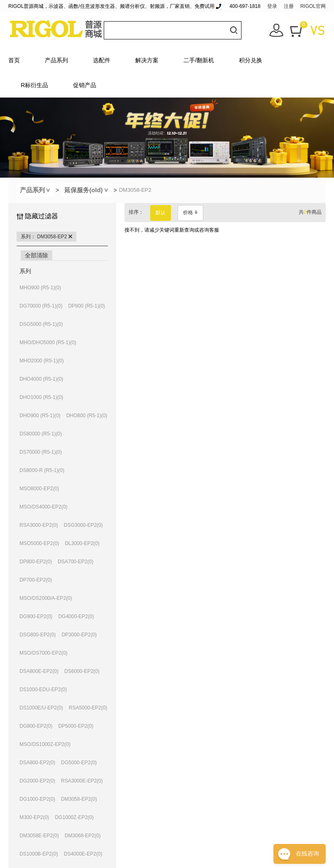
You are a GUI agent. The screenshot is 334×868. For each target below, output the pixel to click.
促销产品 (85, 85)
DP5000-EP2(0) (76, 726)
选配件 (102, 60)
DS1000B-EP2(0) (39, 854)
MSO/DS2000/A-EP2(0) (46, 598)
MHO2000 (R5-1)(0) (42, 361)
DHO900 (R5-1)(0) (40, 416)
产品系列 (56, 60)
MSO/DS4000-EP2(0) (43, 507)
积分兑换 (251, 60)
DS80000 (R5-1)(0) (41, 434)
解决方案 (147, 60)
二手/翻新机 (199, 60)
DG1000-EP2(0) (37, 799)
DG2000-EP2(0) (37, 781)
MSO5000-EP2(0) (39, 543)
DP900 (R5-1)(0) (87, 306)
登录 (272, 6)
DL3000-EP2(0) (82, 543)
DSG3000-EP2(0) (83, 525)
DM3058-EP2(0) (79, 799)
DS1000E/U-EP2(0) (41, 708)
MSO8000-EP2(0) (39, 489)
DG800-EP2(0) (36, 726)
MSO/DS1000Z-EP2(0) (45, 744)
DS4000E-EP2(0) (83, 854)
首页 (14, 60)
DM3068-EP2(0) (83, 836)
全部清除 (37, 255)
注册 (289, 6)
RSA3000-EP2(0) (39, 525)
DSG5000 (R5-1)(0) (41, 324)
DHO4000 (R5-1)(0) (41, 379)
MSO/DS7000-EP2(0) (43, 653)
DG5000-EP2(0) (79, 763)
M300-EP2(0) (34, 817)
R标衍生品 (34, 85)
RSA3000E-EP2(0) (82, 781)
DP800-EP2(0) (36, 562)
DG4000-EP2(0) (76, 616)
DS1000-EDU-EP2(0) (43, 690)
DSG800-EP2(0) (38, 635)
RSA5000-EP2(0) (88, 708)
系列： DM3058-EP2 (46, 237)
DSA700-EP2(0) (76, 562)
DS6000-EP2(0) (82, 671)
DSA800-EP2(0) (37, 763)
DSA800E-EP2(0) (39, 671)
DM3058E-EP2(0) (39, 836)
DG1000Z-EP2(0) (74, 817)
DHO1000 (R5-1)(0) (41, 397)
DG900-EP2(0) (36, 616)
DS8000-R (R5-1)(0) (42, 470)
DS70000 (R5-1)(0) (41, 452)
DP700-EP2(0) (36, 580)
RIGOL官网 (313, 6)
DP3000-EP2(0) (79, 635)
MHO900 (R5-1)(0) (40, 288)
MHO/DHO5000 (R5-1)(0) (48, 342)
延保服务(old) (88, 190)
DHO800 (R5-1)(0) (87, 416)
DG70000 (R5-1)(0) (41, 306)
